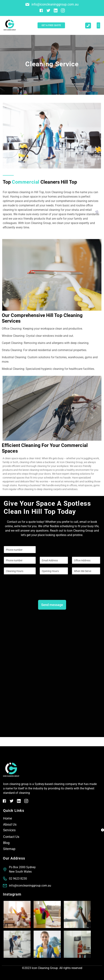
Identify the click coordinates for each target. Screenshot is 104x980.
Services (9, 830)
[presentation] (31, 592)
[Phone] (20, 560)
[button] (98, 25)
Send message (52, 605)
